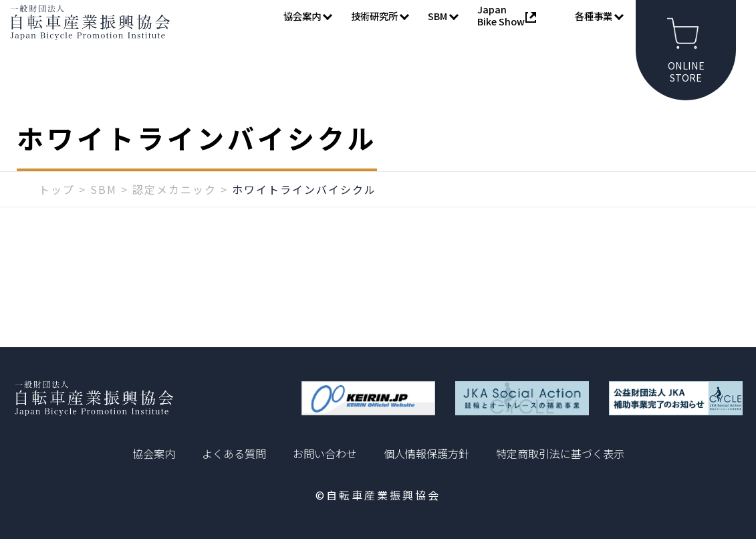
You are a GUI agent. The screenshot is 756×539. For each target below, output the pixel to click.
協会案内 (154, 453)
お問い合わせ (325, 453)
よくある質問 (234, 453)
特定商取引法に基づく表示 (560, 453)
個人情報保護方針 (426, 453)
